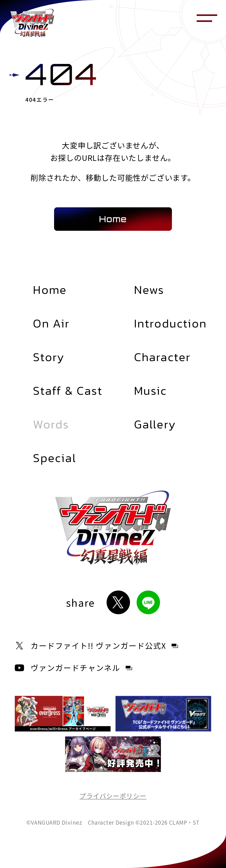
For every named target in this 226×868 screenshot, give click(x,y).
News (149, 290)
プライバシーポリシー (113, 796)
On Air (51, 323)
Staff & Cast (68, 391)
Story (49, 357)
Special (54, 458)
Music (150, 391)
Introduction (170, 323)
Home (50, 290)
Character (162, 357)
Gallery (155, 424)
